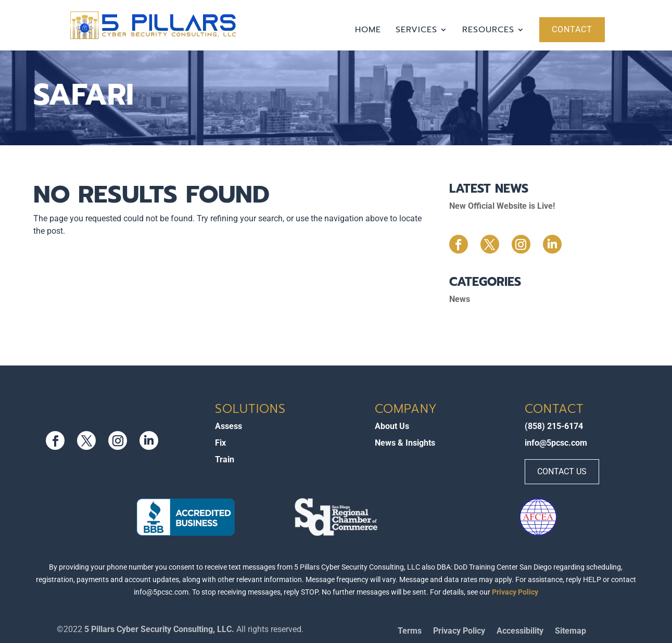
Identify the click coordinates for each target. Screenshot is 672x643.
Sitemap (570, 632)
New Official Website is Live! (502, 206)
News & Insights (405, 443)
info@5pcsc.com (556, 443)
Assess (229, 426)
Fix (220, 443)
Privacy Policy (515, 592)
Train (225, 459)
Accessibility (520, 632)
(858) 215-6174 (554, 426)
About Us (392, 426)
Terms (410, 632)
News (460, 299)
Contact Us (562, 471)
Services (416, 31)
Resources (488, 31)
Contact (572, 29)
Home (368, 31)
